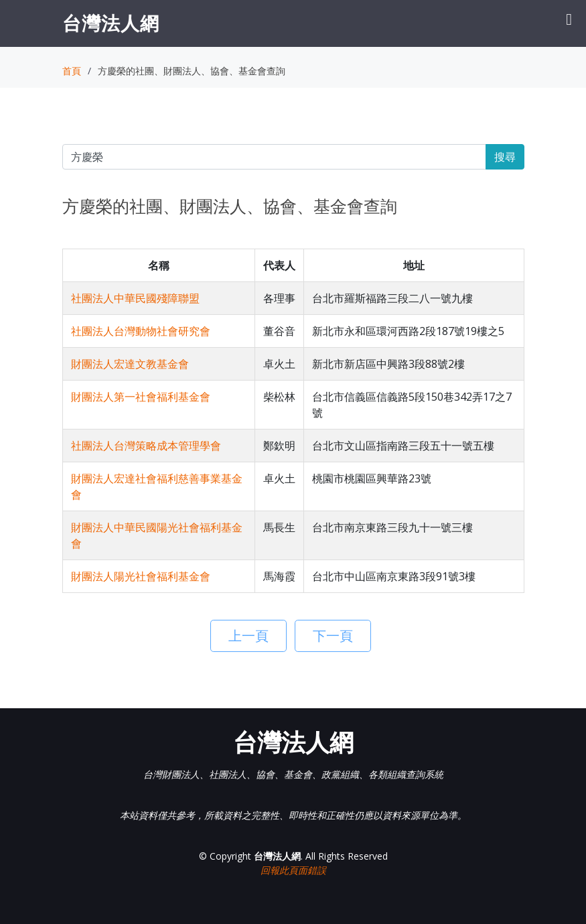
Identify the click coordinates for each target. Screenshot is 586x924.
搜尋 (505, 157)
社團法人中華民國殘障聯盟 (135, 298)
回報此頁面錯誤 (293, 870)
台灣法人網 (111, 23)
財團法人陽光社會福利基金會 (141, 576)
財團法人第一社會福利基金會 (141, 397)
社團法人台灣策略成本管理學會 (146, 446)
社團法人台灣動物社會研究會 (141, 331)
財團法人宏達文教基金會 (130, 364)
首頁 (72, 71)
